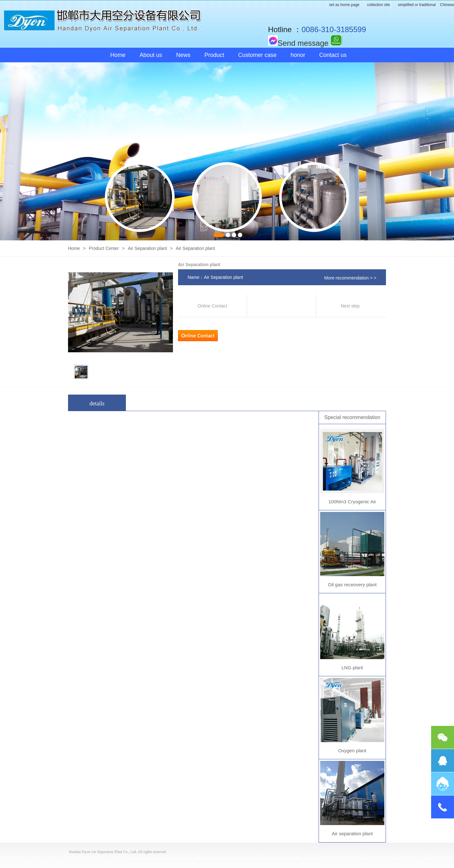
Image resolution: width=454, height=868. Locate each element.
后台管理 (313, 858)
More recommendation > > (350, 278)
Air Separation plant (147, 248)
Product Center (104, 248)
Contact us (333, 55)
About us (151, 55)
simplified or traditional (417, 5)
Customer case (257, 55)
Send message (298, 43)
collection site (379, 5)
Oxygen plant (352, 751)
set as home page (344, 5)
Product (214, 55)
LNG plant (352, 668)
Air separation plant (352, 834)
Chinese (447, 5)
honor (298, 55)
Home (118, 55)
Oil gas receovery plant (352, 585)
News (183, 55)
